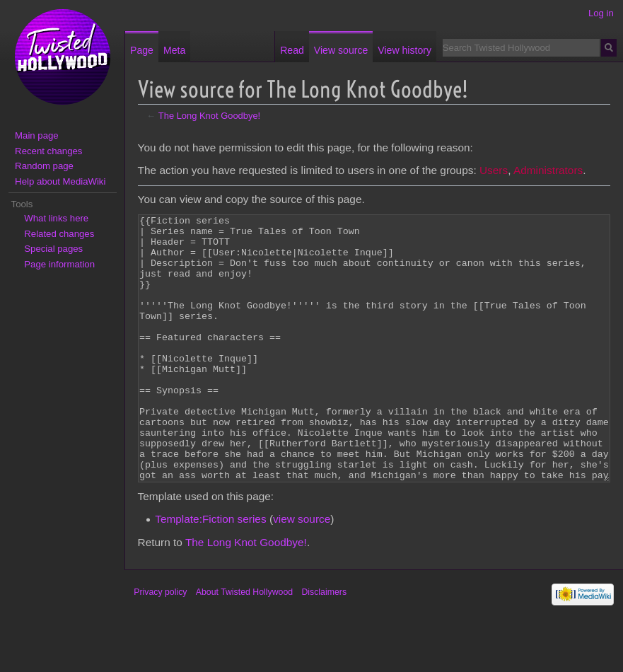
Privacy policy (160, 645)
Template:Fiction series (210, 572)
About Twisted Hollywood (244, 645)
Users (494, 170)
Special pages (53, 249)
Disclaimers (324, 645)
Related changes (59, 234)
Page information (59, 264)
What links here (56, 218)
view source (302, 572)
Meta (174, 50)
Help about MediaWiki (60, 181)
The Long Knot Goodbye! (209, 116)
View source (341, 50)
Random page (44, 166)
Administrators (548, 170)
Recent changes (48, 151)
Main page (37, 135)
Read (292, 50)
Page (142, 50)
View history (404, 50)
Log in (601, 13)
